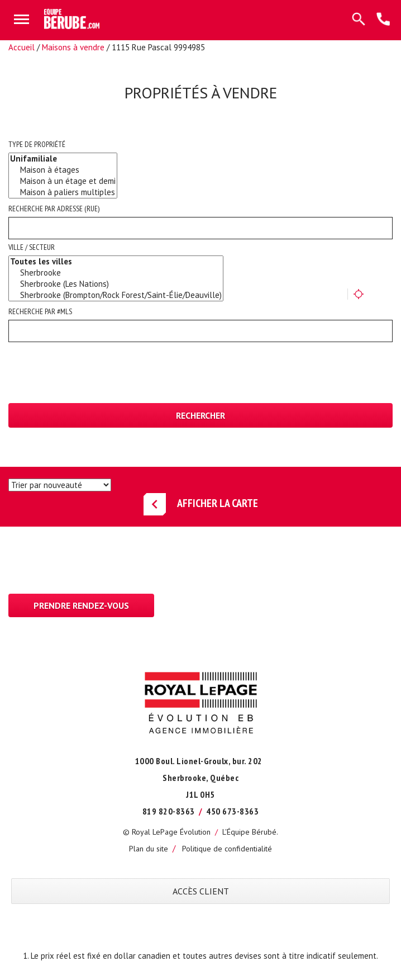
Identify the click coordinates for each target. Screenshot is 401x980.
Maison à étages (63, 170)
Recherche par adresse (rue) (54, 209)
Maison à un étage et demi (63, 181)
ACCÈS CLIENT (201, 891)
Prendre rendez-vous (81, 605)
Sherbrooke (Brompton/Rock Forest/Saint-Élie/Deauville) (116, 295)
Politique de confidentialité (227, 849)
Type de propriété (37, 144)
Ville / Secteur (32, 247)
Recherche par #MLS (40, 311)
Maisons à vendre (73, 47)
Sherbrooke (116, 273)
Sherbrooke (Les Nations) (116, 284)
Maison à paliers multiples (63, 192)
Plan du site (149, 849)
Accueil (22, 47)
